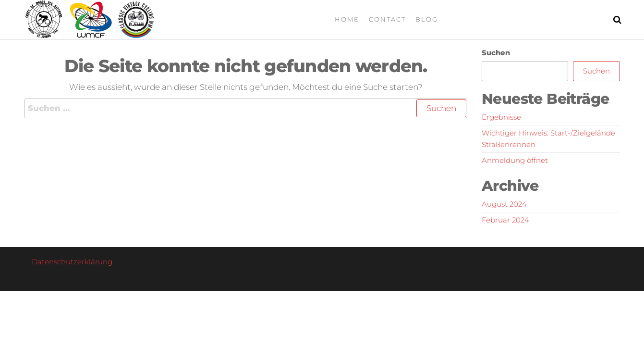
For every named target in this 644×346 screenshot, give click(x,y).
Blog (427, 19)
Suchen (496, 53)
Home (347, 19)
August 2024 (504, 204)
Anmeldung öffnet (515, 160)
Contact (387, 19)
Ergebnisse (501, 117)
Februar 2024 (505, 220)
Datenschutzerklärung (72, 262)
